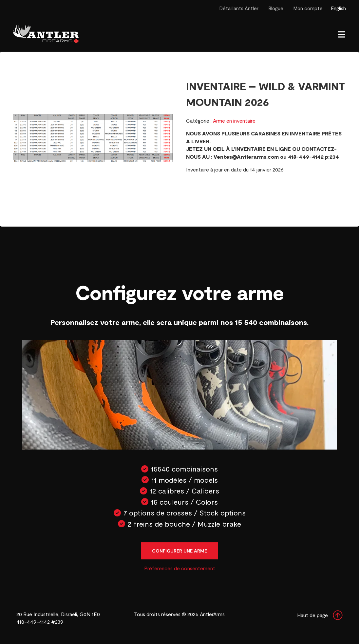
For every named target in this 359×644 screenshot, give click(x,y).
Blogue (276, 8)
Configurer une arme (179, 551)
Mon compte (308, 8)
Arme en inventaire (234, 121)
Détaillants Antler (239, 8)
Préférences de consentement (180, 568)
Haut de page (320, 615)
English (338, 8)
